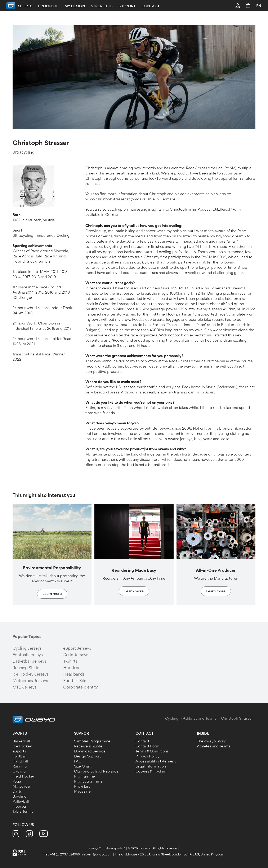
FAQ (78, 761)
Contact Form (148, 746)
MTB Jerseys (24, 687)
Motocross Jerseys (30, 681)
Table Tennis (23, 811)
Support (160, 6)
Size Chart (83, 766)
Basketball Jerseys (29, 661)
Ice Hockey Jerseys (31, 674)
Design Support (88, 756)
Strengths (135, 6)
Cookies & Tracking (151, 771)
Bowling (20, 796)
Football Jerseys (28, 655)
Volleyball (21, 801)
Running (20, 766)
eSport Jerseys (77, 648)
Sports (58, 6)
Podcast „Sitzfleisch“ (215, 209)
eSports (19, 751)
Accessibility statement (156, 761)
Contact (183, 6)
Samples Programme (92, 741)
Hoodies (71, 668)
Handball (20, 761)
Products (81, 6)
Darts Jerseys (76, 655)
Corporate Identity (81, 687)
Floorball (20, 806)
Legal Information (151, 766)
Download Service (90, 751)
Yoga (17, 781)
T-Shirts (70, 661)
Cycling (172, 718)
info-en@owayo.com (97, 855)
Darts (17, 791)
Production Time (88, 781)
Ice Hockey (22, 746)
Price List (82, 786)
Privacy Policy (148, 756)
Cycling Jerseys (27, 648)
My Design (108, 6)
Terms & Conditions (152, 751)
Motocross (22, 786)
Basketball (21, 741)
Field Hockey (24, 776)
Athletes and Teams (200, 718)
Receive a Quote (88, 746)
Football (19, 756)
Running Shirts (26, 668)
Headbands (74, 674)
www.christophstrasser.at (108, 199)
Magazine (82, 791)
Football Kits (75, 681)
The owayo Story (211, 741)
